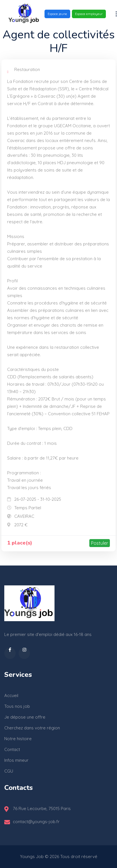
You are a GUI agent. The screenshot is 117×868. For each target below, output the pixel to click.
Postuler (100, 543)
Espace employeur (89, 14)
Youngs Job (32, 856)
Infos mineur (16, 760)
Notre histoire (18, 739)
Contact (12, 749)
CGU (9, 771)
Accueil (11, 695)
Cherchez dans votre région (32, 728)
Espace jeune (57, 14)
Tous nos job (17, 706)
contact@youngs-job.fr (36, 822)
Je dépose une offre (25, 717)
